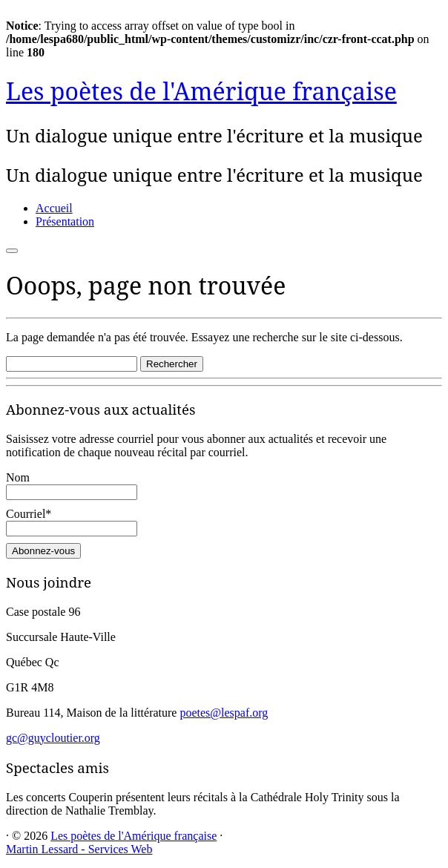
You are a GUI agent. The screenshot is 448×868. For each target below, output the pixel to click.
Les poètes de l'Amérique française (201, 91)
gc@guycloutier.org (53, 738)
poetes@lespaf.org (224, 713)
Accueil (54, 208)
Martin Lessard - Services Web (79, 849)
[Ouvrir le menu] (12, 251)
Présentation (65, 221)
